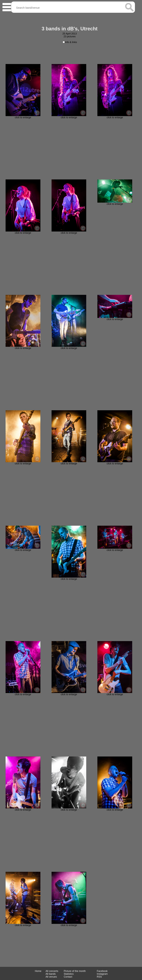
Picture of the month (75, 971)
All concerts (52, 971)
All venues (51, 977)
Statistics (69, 974)
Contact (68, 977)
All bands (51, 974)
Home (38, 971)
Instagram (102, 974)
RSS (99, 977)
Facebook (102, 971)
